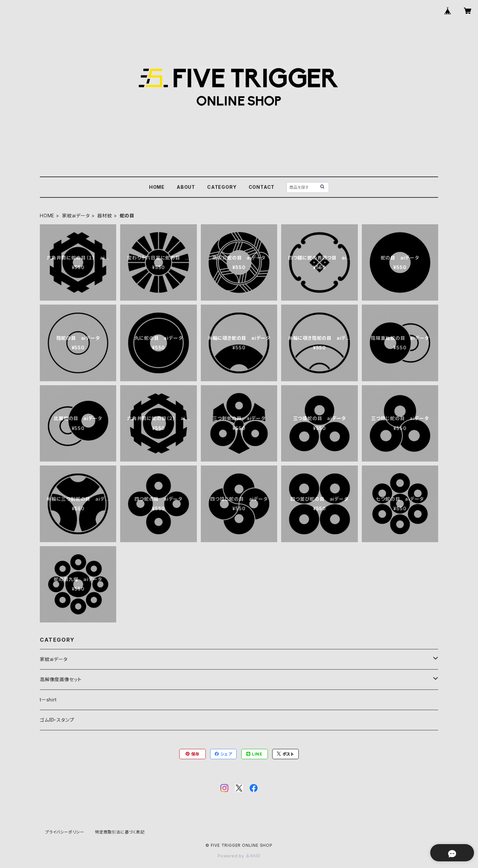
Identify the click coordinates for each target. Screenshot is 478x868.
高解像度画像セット (61, 679)
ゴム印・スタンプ (57, 720)
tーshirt (48, 700)
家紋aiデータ (76, 216)
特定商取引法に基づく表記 (120, 832)
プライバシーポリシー (65, 832)
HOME (157, 187)
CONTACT (262, 187)
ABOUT (186, 187)
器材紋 (105, 216)
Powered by (239, 856)
